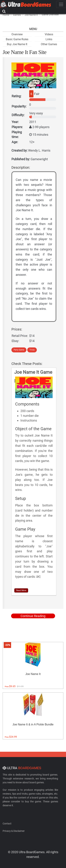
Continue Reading (33, 616)
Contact (7, 824)
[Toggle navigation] (61, 4)
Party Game (19, 350)
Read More (21, 590)
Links (49, 39)
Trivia (32, 350)
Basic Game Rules (17, 39)
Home (6, 15)
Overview (17, 34)
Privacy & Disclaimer (14, 831)
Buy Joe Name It (17, 44)
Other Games (49, 44)
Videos (49, 34)
